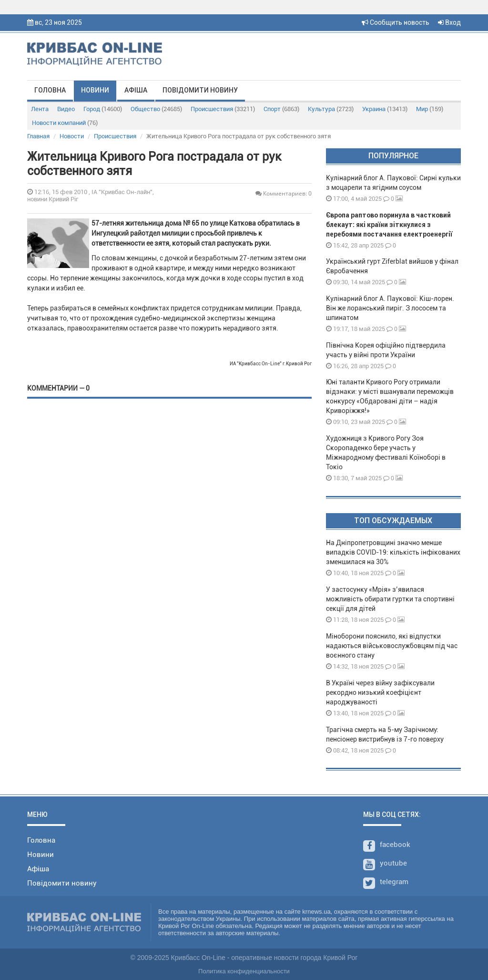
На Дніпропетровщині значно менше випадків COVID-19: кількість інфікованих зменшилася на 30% (393, 552)
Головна (50, 90)
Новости (72, 136)
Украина (385, 109)
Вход (449, 22)
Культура (331, 109)
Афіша (136, 90)
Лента (40, 109)
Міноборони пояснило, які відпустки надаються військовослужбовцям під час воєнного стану (392, 646)
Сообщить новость (396, 22)
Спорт (281, 109)
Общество (156, 109)
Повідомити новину (200, 90)
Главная (38, 136)
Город (103, 109)
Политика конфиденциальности (244, 971)
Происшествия (223, 109)
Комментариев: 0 (284, 193)
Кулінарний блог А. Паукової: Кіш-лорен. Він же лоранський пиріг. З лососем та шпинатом (390, 308)
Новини (95, 90)
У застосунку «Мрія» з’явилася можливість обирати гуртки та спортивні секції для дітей (390, 599)
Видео (66, 109)
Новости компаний (65, 123)
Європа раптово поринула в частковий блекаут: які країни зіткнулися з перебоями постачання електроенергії (389, 225)
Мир (430, 109)
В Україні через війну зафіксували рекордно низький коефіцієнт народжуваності (380, 692)
